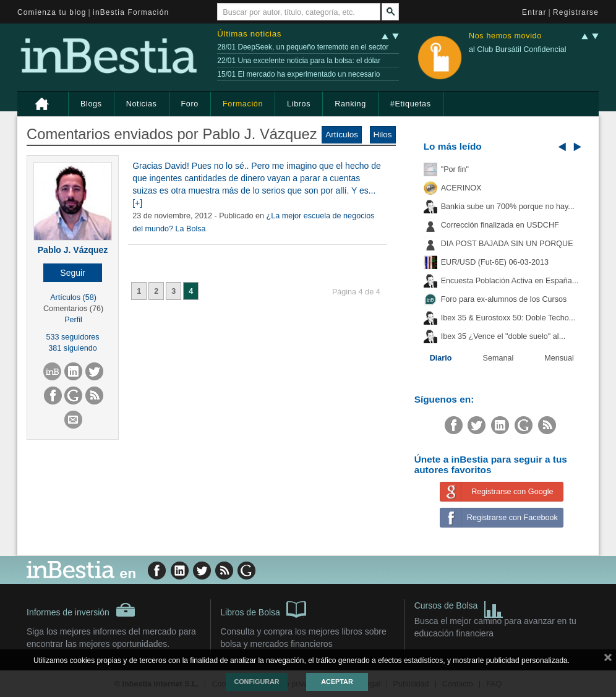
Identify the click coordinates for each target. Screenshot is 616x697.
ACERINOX (461, 188)
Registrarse (576, 12)
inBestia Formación (131, 12)
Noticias (142, 104)
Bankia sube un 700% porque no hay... (508, 207)
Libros (299, 104)
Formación (243, 104)
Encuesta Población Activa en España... (510, 281)
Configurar (256, 682)
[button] (73, 273)
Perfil (73, 320)
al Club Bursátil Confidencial (518, 49)
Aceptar (337, 682)
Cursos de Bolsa (459, 607)
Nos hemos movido (505, 36)
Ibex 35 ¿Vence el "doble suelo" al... (503, 336)
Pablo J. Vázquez (73, 250)
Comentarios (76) (73, 309)
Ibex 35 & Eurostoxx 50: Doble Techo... (508, 318)
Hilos (383, 135)
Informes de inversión (81, 610)
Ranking (350, 104)
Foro (190, 104)
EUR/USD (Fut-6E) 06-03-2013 (495, 262)
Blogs (91, 104)
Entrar (534, 12)
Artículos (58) (73, 297)
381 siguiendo (72, 348)
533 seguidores (73, 337)
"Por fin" (455, 169)
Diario (441, 358)
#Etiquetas (411, 104)
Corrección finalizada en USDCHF (500, 225)
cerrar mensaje (608, 660)
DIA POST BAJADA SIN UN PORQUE (507, 244)
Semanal (498, 358)
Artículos (342, 135)
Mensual (559, 358)
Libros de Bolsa (263, 609)
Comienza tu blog (52, 12)
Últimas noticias (249, 34)
